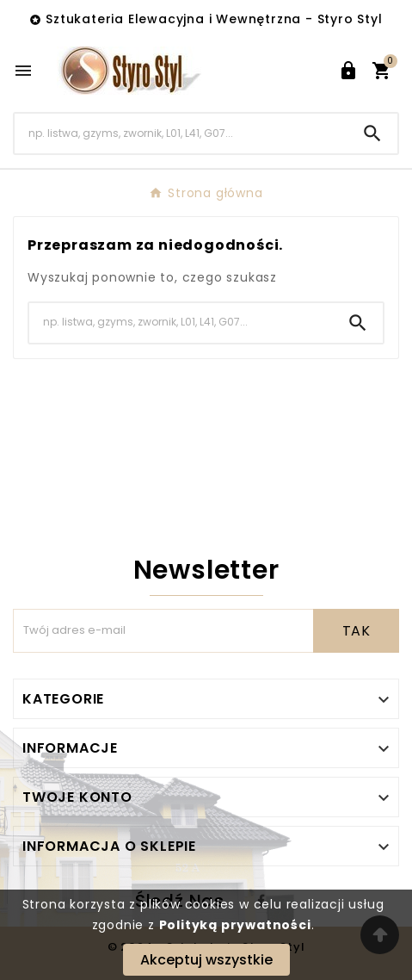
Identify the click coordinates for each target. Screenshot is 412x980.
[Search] (181, 133)
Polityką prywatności (235, 925)
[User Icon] (348, 71)
